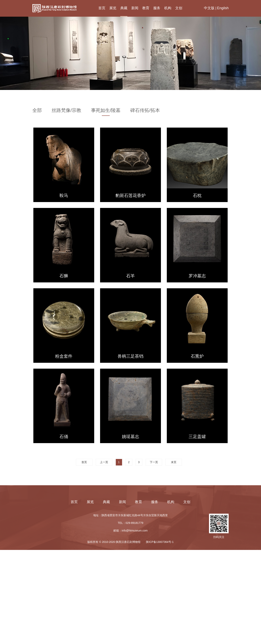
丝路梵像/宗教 (66, 110)
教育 (146, 8)
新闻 (135, 8)
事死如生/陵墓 (106, 110)
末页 (174, 462)
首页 (102, 8)
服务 (157, 8)
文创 (179, 8)
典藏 (124, 8)
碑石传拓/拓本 (145, 110)
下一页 (154, 462)
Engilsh (223, 8)
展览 (113, 8)
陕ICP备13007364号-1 (160, 542)
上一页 (104, 462)
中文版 (209, 8)
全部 (37, 110)
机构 (168, 8)
